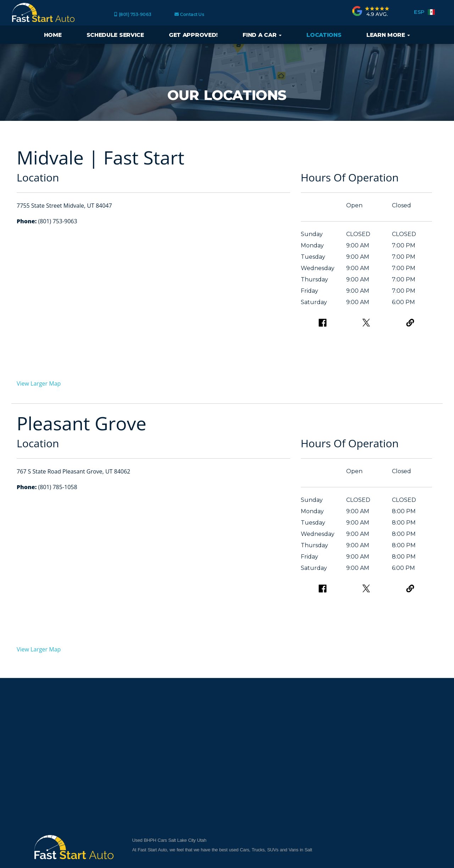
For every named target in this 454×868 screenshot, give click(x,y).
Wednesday (318, 268)
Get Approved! (193, 35)
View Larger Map (39, 383)
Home (53, 35)
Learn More (388, 35)
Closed (402, 205)
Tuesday (313, 257)
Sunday (312, 234)
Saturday (314, 302)
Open (354, 205)
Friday (309, 291)
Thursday (314, 279)
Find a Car (262, 35)
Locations (324, 35)
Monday (312, 245)
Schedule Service (115, 35)
